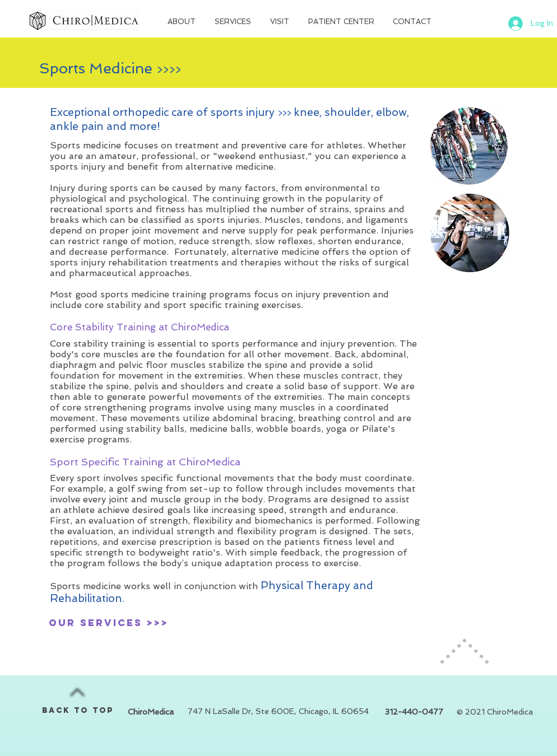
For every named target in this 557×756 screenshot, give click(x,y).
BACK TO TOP (78, 710)
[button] (183, 22)
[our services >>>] (108, 623)
